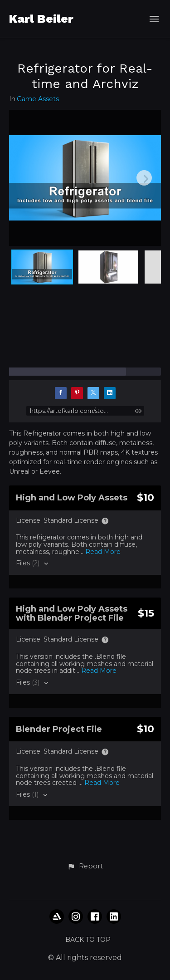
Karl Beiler (41, 19)
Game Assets (38, 99)
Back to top (88, 940)
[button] (85, 867)
